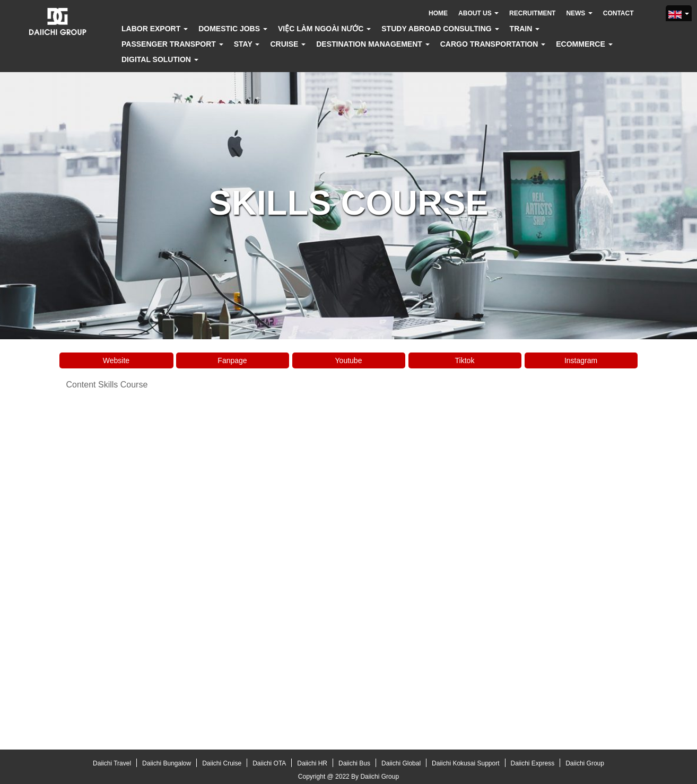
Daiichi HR (312, 763)
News (579, 13)
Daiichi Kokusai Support (465, 763)
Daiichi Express (533, 763)
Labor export (155, 29)
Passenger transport (172, 44)
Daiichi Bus (354, 763)
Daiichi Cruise (222, 763)
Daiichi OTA (269, 763)
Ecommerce (584, 44)
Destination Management (373, 44)
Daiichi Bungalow (167, 763)
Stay (247, 44)
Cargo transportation (493, 44)
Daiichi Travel (112, 763)
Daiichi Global (401, 763)
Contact (618, 13)
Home (438, 13)
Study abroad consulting (440, 29)
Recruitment (532, 13)
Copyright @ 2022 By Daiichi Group (348, 777)
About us (478, 13)
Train (525, 29)
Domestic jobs (233, 29)
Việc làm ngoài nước (324, 29)
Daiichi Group (585, 763)
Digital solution (160, 59)
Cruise (288, 44)
